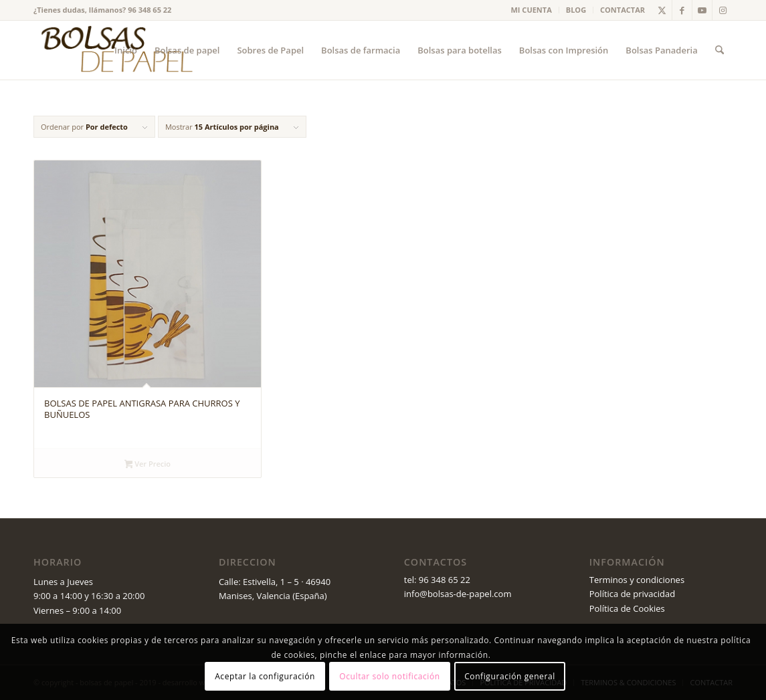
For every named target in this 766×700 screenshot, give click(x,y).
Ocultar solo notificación (389, 676)
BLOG (576, 10)
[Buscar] (720, 50)
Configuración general (510, 676)
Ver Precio (148, 465)
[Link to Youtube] (702, 10)
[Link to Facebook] (682, 10)
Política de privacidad (632, 594)
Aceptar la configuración (265, 676)
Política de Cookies (627, 608)
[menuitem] (532, 10)
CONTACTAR (623, 10)
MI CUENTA (532, 10)
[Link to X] (662, 10)
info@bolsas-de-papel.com (458, 594)
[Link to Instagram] (723, 10)
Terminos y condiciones (637, 580)
